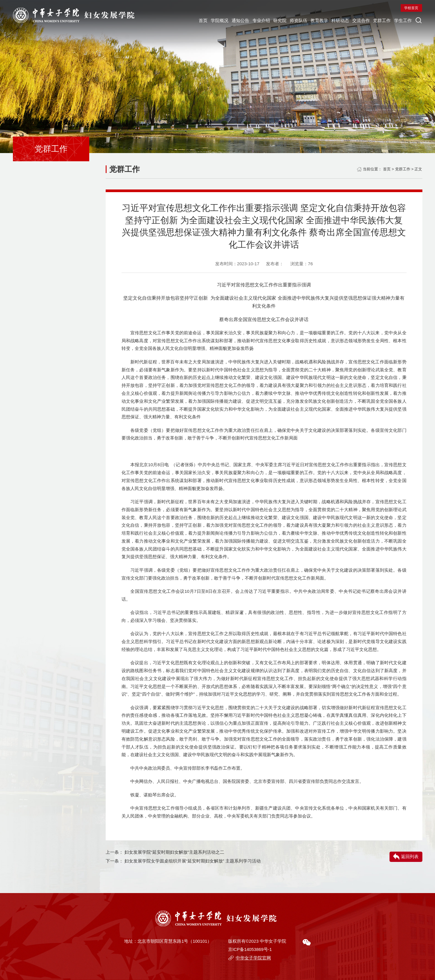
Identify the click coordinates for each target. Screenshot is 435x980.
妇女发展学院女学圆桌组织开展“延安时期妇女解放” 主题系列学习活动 (193, 861)
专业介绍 (104, 37)
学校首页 (305, 27)
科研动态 (209, 37)
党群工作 (264, 37)
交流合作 (237, 37)
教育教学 (181, 37)
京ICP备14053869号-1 (250, 949)
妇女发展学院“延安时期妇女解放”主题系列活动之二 (174, 852)
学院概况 (48, 37)
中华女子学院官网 (253, 958)
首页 (26, 37)
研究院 (129, 37)
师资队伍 (154, 37)
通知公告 (76, 37)
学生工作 (292, 37)
